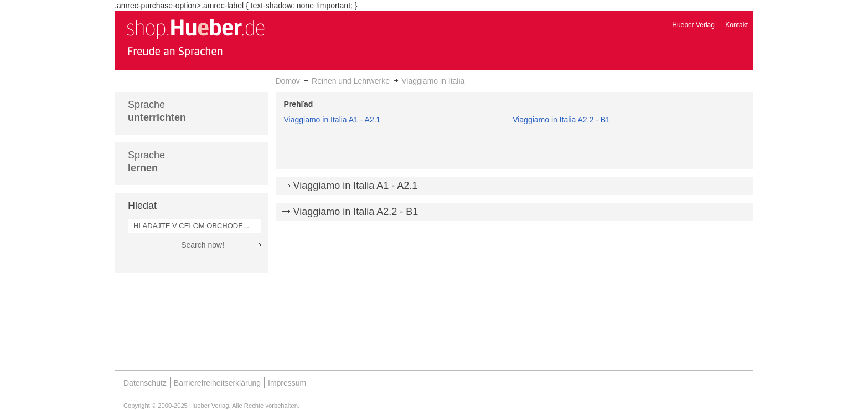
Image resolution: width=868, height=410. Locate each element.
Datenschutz (145, 383)
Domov (288, 81)
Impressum (287, 383)
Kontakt (737, 25)
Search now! (203, 245)
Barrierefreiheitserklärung (217, 383)
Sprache (157, 111)
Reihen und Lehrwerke (351, 81)
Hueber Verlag (693, 25)
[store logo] (195, 38)
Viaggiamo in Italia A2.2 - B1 (561, 120)
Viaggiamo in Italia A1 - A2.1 (332, 120)
